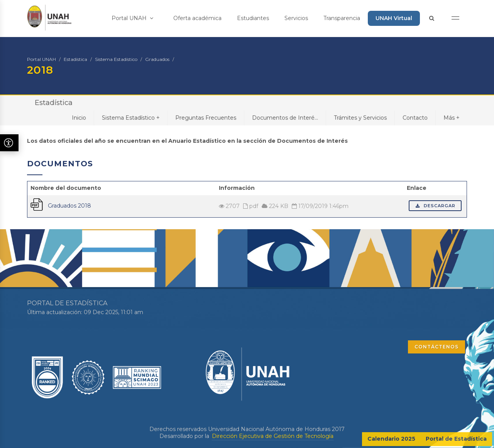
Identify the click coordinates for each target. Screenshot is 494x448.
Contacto (415, 118)
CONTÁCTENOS (436, 347)
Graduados (157, 59)
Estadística (75, 59)
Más (451, 117)
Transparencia (342, 18)
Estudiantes (253, 18)
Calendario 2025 (391, 439)
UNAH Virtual (394, 18)
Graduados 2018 (69, 206)
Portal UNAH (132, 18)
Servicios (296, 18)
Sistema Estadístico (116, 59)
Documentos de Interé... (285, 118)
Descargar (435, 206)
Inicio (79, 118)
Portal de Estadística (456, 439)
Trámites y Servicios (360, 118)
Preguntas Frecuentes (206, 118)
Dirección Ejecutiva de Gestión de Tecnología (273, 436)
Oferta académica (197, 18)
